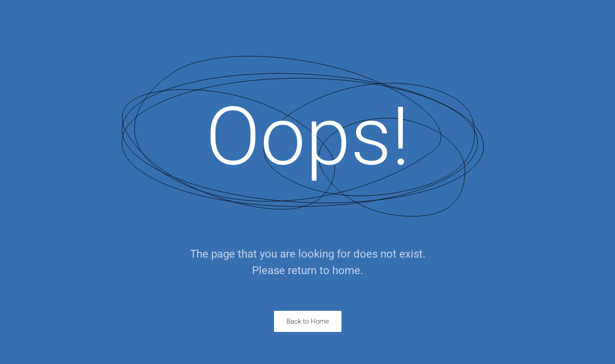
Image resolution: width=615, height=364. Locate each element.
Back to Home (308, 321)
